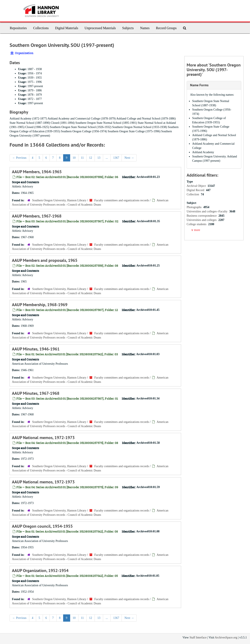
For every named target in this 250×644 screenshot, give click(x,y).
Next (129, 158)
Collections (41, 28)
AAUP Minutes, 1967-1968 (36, 393)
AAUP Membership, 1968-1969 (40, 305)
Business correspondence (202, 216)
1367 (116, 158)
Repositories (18, 28)
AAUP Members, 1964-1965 (37, 172)
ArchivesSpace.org (226, 638)
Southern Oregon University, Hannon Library (59, 200)
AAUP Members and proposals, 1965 (45, 260)
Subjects (128, 28)
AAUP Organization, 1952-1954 (40, 571)
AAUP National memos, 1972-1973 (43, 438)
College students (197, 224)
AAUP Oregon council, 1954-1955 (42, 526)
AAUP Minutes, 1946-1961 (36, 349)
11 (82, 158)
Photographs (195, 207)
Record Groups (166, 28)
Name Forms (199, 85)
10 (74, 158)
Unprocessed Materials (100, 28)
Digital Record (196, 190)
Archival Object (197, 186)
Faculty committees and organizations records (122, 200)
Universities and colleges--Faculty (207, 211)
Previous (19, 158)
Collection (193, 194)
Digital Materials (67, 28)
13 (99, 158)
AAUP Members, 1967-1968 (37, 216)
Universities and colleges (202, 220)
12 (91, 158)
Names (145, 28)
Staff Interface (198, 638)
